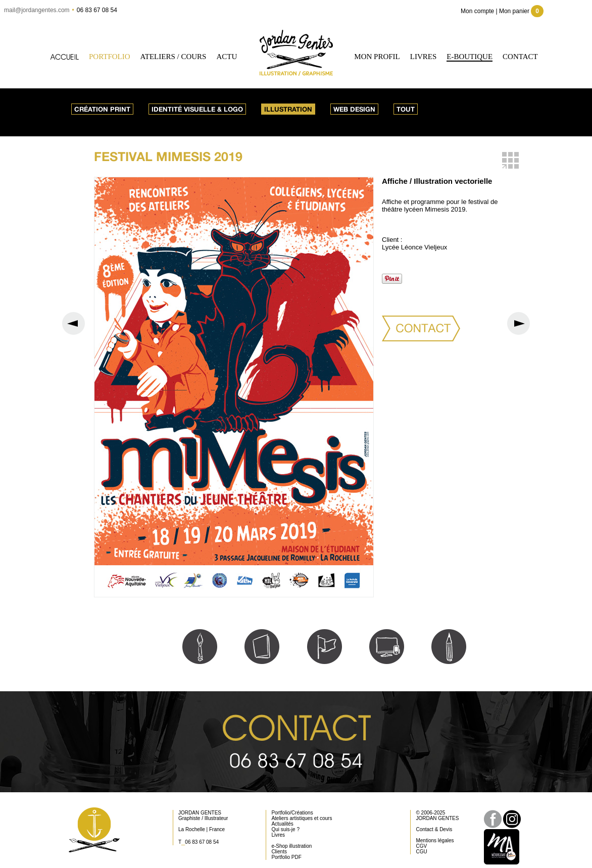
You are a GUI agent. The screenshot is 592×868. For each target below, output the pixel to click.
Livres (424, 57)
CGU (421, 852)
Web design (354, 109)
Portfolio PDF (286, 857)
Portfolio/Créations (292, 813)
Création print (102, 109)
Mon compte (477, 11)
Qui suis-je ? (285, 829)
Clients (279, 852)
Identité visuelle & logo (197, 109)
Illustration (288, 109)
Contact (520, 57)
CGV (421, 846)
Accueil (65, 57)
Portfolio (110, 57)
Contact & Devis (434, 829)
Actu (227, 57)
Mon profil (377, 57)
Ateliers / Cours (174, 57)
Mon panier (521, 11)
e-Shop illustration (291, 846)
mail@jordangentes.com (37, 10)
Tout (406, 109)
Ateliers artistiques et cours (302, 818)
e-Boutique (470, 57)
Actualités (282, 824)
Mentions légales (435, 840)
